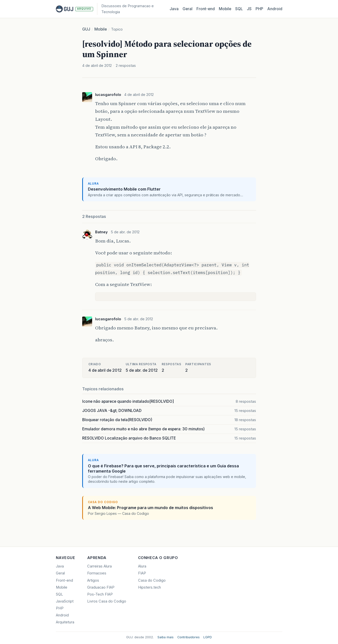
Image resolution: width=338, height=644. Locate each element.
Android (275, 9)
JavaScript (65, 601)
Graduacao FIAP (101, 587)
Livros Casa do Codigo (107, 601)
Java (174, 9)
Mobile (225, 9)
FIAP (142, 573)
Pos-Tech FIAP (100, 594)
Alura (142, 566)
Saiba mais (166, 637)
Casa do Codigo (152, 580)
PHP (259, 9)
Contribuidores (188, 637)
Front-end (64, 580)
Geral (188, 9)
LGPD (208, 637)
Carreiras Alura (99, 566)
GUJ (86, 29)
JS (249, 9)
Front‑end (206, 9)
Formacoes (97, 573)
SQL (239, 9)
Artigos (93, 580)
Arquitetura (65, 622)
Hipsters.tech (150, 587)
